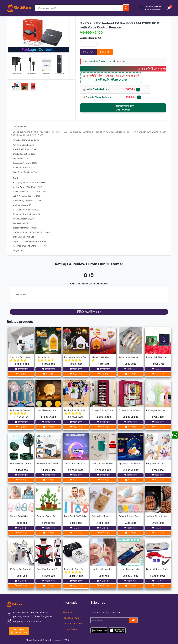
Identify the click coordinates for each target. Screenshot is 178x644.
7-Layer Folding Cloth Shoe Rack (103, 410)
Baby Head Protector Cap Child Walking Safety (158, 463)
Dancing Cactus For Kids (49, 516)
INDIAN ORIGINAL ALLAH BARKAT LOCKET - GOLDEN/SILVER (158, 357)
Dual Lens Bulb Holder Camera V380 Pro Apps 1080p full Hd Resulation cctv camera (21, 357)
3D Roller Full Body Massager (21, 569)
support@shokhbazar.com (27, 622)
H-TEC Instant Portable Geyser (103, 463)
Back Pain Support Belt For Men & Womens (49, 569)
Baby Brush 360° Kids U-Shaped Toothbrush (76, 516)
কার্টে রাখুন (21, 374)
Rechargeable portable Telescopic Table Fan (21, 463)
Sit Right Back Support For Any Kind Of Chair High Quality (158, 516)
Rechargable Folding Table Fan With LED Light (21, 410)
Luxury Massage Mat (129, 569)
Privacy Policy (70, 629)
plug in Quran (43, 357)
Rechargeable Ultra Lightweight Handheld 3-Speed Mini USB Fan (158, 410)
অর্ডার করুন (89, 52)
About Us (67, 612)
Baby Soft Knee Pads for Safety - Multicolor (131, 516)
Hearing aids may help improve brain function (103, 569)
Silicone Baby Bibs (19, 516)
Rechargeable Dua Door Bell (76, 357)
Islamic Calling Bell (101, 357)
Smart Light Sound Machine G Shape (76, 463)
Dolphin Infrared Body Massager (158, 569)
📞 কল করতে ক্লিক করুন (123, 108)
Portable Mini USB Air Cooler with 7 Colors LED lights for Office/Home (49, 463)
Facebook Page (71, 618)
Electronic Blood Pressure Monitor (76, 569)
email (105, 612)
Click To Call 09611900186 (19, 631)
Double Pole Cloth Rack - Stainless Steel (76, 410)
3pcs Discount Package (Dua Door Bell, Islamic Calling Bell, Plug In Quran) (131, 463)
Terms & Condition (72, 623)
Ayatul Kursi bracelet (129, 357)
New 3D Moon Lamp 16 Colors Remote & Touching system (49, 410)
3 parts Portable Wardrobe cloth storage (131, 410)
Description (19, 126)
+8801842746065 (153, 9)
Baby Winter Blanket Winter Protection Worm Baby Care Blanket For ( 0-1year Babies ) (103, 516)
